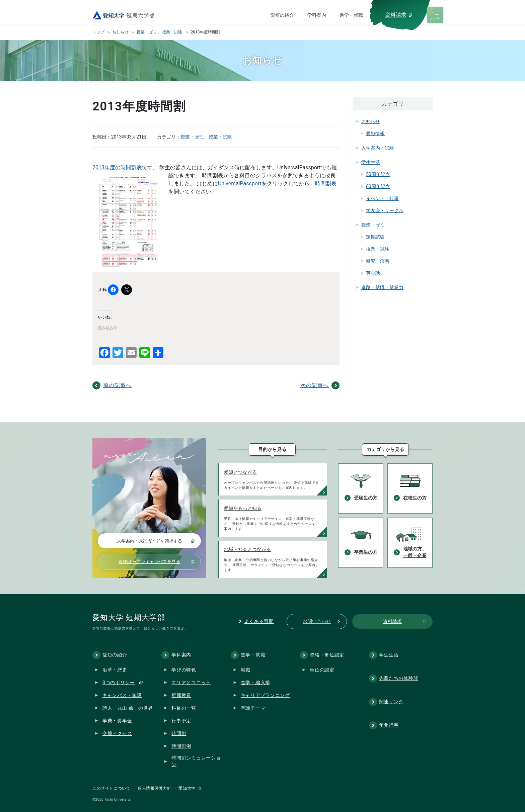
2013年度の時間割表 (117, 167)
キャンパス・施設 (122, 695)
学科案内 (317, 15)
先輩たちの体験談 (399, 678)
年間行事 (389, 725)
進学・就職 (351, 15)
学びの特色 (184, 670)
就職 (246, 670)
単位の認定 (322, 670)
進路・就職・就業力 (382, 287)
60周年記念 (378, 186)
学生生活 (371, 162)
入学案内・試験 (378, 148)
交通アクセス (117, 733)
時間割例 (181, 746)
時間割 (179, 733)
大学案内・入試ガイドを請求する (149, 541)
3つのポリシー (119, 683)
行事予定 (181, 721)
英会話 (373, 273)
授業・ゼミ (147, 32)
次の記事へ (315, 385)
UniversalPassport (240, 184)
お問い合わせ (317, 621)
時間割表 (326, 184)
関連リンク (391, 702)
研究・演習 (378, 261)
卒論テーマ (253, 708)
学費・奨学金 (117, 721)
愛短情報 (375, 133)
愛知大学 (187, 788)
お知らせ (121, 32)
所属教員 (181, 695)
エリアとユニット (191, 683)
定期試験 (375, 237)
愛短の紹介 (282, 15)
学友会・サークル (385, 210)
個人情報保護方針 (155, 788)
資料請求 (396, 15)
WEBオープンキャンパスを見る (149, 562)
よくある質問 (259, 621)
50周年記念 (378, 174)
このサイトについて (111, 788)
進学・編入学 (255, 683)
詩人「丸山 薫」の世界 (128, 708)
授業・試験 (172, 32)
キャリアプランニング (265, 695)
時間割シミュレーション (196, 761)
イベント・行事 (382, 198)
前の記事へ (117, 385)
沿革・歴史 (115, 670)
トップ (98, 32)
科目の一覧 (184, 708)
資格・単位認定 (327, 655)
